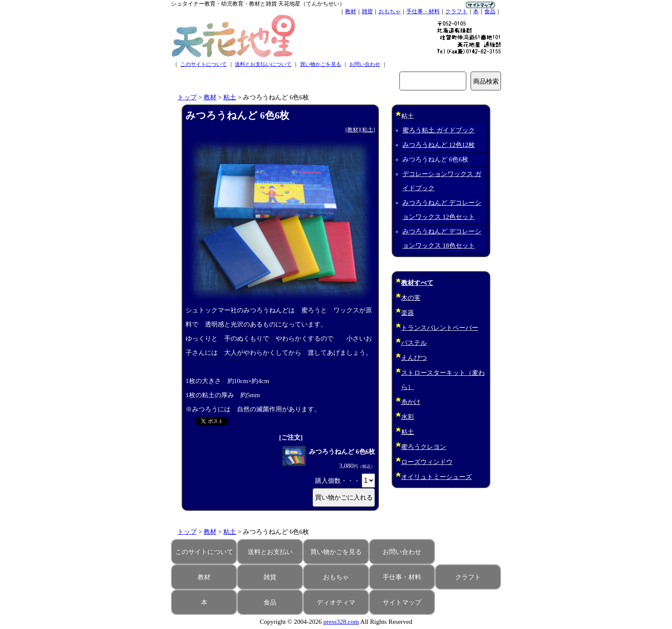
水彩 (408, 417)
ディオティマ (336, 602)
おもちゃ (390, 11)
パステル (414, 343)
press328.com (341, 622)
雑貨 (367, 11)
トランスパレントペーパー (440, 328)
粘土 (230, 97)
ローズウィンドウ (427, 462)
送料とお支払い (270, 552)
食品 (490, 11)
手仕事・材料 (423, 11)
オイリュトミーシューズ (436, 477)
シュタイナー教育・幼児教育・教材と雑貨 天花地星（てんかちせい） (258, 4)
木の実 (411, 298)
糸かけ (411, 402)
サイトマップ (402, 602)
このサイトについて (204, 64)
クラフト (456, 11)
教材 (351, 11)
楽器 (408, 313)
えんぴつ (414, 358)
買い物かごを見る (321, 64)
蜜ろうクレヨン (424, 447)
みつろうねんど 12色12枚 (439, 145)
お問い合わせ (365, 64)
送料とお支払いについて (263, 64)
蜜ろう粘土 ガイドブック (439, 130)
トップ (187, 97)
